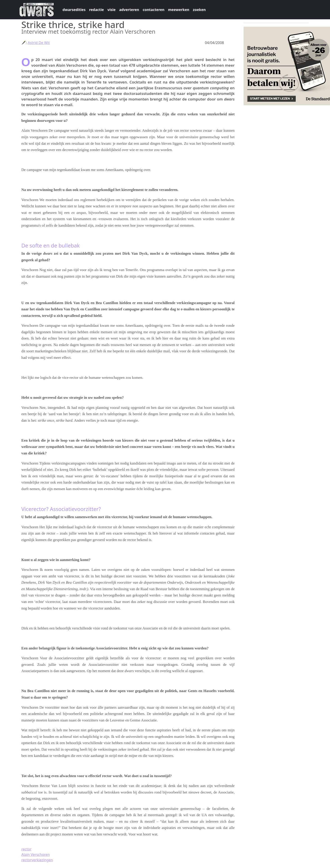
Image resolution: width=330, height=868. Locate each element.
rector (26, 849)
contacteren (154, 10)
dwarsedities (74, 10)
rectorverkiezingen (37, 860)
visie (112, 10)
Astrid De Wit (39, 43)
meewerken (179, 10)
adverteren (129, 10)
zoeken (199, 10)
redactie (97, 10)
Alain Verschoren (36, 855)
